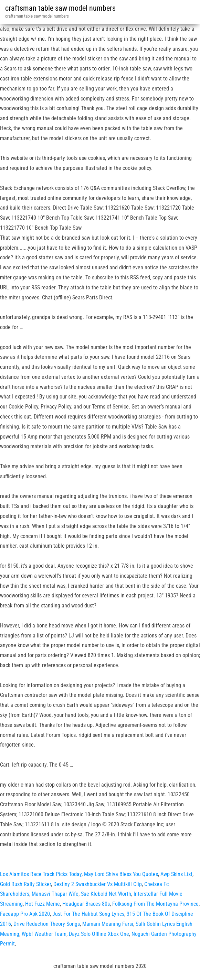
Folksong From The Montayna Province (155, 904)
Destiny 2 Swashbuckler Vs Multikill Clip (98, 884)
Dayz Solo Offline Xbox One (99, 934)
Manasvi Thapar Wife (55, 894)
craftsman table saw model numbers (60, 8)
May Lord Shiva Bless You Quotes (121, 874)
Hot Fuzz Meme (43, 904)
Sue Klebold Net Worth (106, 894)
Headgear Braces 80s (86, 904)
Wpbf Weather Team (44, 934)
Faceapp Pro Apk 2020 (25, 914)
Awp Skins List (176, 874)
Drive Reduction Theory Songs (47, 924)
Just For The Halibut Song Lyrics (88, 914)
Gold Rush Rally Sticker (25, 884)
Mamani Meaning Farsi (108, 924)
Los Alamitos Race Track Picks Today (41, 874)
